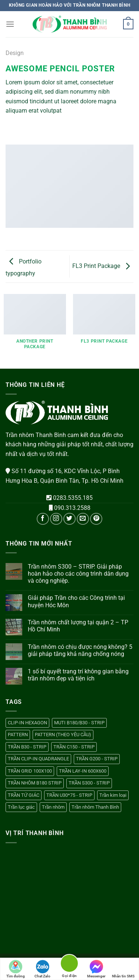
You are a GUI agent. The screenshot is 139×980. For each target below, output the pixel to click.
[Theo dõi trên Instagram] (56, 519)
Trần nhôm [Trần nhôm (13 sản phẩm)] (53, 807)
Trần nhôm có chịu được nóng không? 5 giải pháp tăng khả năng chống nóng (80, 650)
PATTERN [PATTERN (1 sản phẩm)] (18, 735)
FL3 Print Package (101, 266)
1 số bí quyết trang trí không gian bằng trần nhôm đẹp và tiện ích (78, 675)
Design (15, 53)
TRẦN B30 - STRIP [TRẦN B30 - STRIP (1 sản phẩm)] (27, 747)
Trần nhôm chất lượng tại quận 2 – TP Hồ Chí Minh (78, 626)
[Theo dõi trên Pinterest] (96, 519)
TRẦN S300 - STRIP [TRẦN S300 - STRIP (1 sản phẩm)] (89, 783)
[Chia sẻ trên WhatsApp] (10, 129)
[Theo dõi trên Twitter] (69, 519)
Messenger (96, 969)
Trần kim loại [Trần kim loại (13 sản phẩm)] (113, 795)
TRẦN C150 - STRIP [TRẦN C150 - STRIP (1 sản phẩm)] (74, 747)
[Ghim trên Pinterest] (46, 129)
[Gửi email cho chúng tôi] (83, 519)
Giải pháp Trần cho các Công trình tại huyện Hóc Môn (76, 601)
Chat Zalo (42, 969)
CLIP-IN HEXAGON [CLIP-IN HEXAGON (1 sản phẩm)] (27, 723)
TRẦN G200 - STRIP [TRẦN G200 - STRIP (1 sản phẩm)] (97, 759)
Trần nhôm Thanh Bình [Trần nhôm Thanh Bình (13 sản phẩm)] (95, 807)
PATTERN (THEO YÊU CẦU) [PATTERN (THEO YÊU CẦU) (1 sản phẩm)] (63, 735)
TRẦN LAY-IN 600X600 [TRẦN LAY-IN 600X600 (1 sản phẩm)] (83, 771)
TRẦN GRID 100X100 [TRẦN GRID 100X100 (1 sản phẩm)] (30, 771)
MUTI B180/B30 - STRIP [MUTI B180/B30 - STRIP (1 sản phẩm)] (79, 723)
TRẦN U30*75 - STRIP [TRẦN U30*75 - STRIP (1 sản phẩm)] (69, 795)
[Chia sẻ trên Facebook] (19, 129)
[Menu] (10, 24)
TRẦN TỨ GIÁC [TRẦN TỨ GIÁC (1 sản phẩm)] (24, 795)
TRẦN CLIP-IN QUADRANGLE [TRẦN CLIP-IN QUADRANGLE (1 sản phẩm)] (38, 759)
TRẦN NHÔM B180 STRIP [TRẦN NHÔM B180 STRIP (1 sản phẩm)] (35, 783)
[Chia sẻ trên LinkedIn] (55, 129)
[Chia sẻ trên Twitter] (28, 129)
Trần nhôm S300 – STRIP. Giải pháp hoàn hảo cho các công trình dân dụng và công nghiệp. (78, 574)
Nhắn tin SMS (123, 969)
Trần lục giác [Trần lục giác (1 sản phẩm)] (21, 807)
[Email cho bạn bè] (37, 129)
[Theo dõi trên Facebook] (43, 519)
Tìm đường (16, 969)
